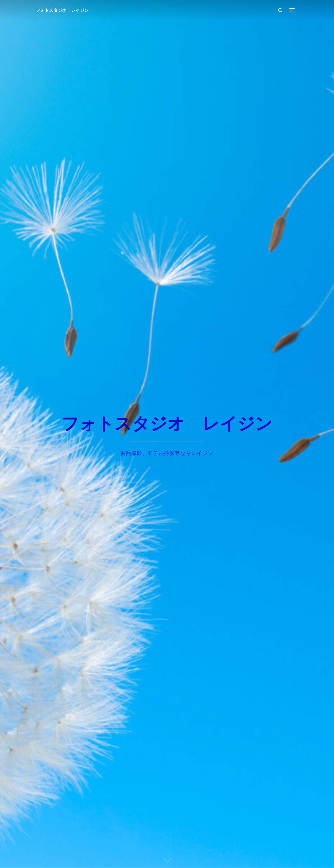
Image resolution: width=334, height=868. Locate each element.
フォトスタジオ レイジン (61, 10)
